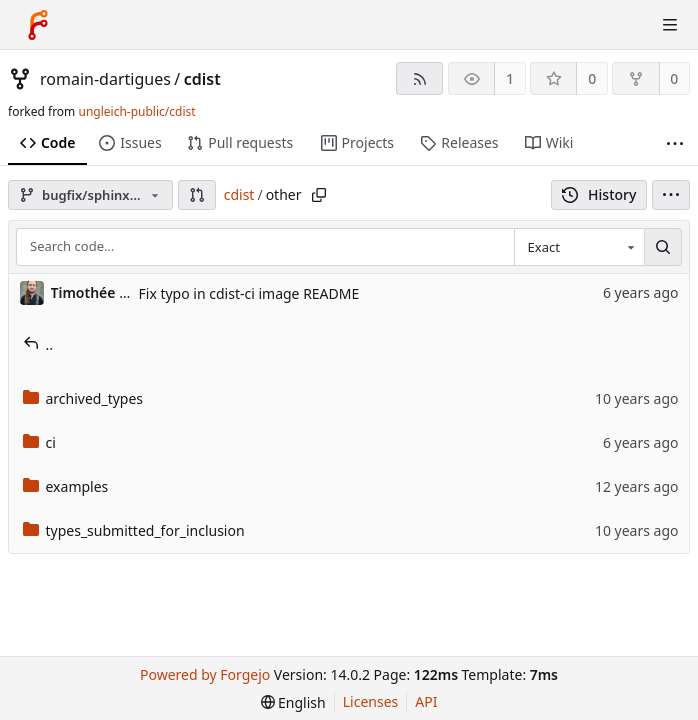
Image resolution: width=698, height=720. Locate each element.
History (599, 194)
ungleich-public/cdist (136, 111)
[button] (197, 195)
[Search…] (663, 247)
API (426, 701)
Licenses (371, 701)
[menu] (671, 195)
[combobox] (579, 247)
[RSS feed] (419, 78)
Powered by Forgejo (205, 674)
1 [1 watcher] (510, 78)
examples (66, 486)
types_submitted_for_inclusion (134, 530)
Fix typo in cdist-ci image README (249, 293)
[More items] (675, 143)
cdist (202, 79)
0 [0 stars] (592, 78)
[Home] (38, 25)
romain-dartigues (105, 79)
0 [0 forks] (674, 78)
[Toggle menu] (670, 25)
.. (38, 344)
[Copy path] (319, 195)
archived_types (83, 398)
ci (39, 442)
